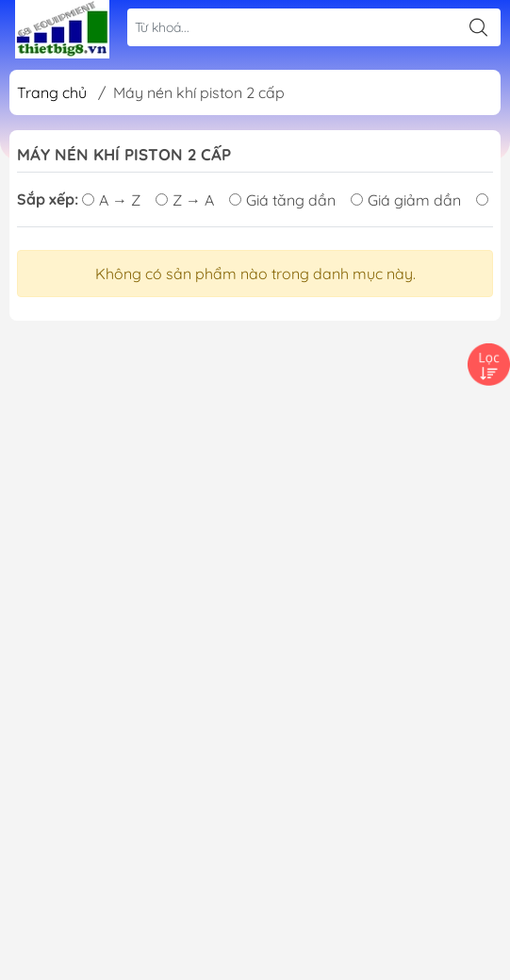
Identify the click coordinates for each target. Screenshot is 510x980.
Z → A (185, 200)
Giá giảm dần (406, 200)
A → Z (111, 200)
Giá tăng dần (282, 200)
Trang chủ (52, 92)
